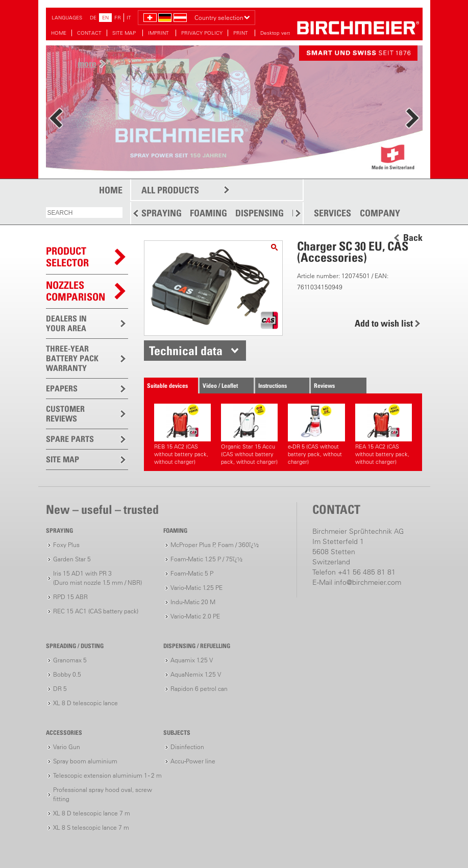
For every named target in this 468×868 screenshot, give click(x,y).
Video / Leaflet (220, 386)
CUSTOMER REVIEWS (65, 414)
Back (413, 238)
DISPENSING (260, 213)
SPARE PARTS (70, 439)
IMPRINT (159, 33)
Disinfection (187, 747)
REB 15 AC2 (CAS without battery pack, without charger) (182, 435)
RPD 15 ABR (70, 597)
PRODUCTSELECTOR (67, 257)
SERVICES (332, 213)
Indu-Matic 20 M (193, 602)
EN (105, 18)
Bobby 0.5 (67, 674)
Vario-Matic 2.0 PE (195, 616)
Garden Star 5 (72, 559)
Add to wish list (384, 323)
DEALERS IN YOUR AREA (66, 323)
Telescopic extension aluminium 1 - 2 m (107, 775)
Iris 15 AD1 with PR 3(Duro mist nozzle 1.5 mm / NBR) (97, 578)
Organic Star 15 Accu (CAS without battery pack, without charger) (249, 435)
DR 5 (60, 689)
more (87, 64)
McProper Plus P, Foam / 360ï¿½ (215, 545)
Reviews (324, 386)
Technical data (186, 351)
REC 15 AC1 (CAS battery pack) (96, 611)
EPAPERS (62, 388)
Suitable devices (167, 386)
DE (93, 18)
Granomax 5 (70, 660)
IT (129, 18)
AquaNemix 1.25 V (196, 674)
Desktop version (279, 33)
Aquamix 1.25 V (192, 660)
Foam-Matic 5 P (192, 573)
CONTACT (89, 33)
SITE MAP (125, 33)
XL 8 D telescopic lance (85, 703)
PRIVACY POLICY (202, 33)
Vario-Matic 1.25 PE (196, 588)
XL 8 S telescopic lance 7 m (91, 827)
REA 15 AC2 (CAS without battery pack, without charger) (384, 435)
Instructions (273, 386)
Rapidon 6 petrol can (199, 689)
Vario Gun (67, 747)
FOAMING (208, 213)
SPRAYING (162, 213)
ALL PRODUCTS (170, 190)
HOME (59, 33)
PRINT (241, 33)
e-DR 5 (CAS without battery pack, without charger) (316, 435)
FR (118, 18)
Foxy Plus (66, 545)
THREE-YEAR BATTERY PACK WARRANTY (72, 358)
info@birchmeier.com (368, 582)
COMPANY (380, 213)
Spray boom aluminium (85, 761)
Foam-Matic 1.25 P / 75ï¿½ (206, 559)
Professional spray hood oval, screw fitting (103, 794)
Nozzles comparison (76, 291)
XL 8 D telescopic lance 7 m (92, 813)
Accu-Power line (193, 761)
